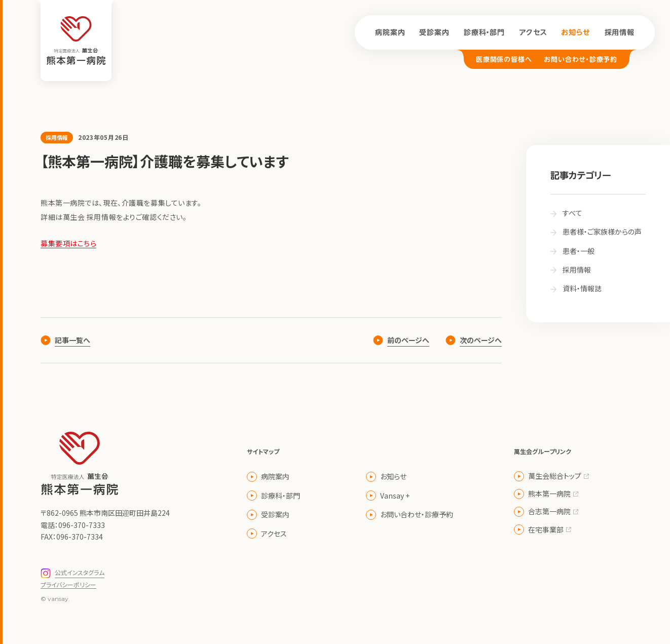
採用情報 (620, 32)
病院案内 (390, 32)
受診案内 (434, 32)
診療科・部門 (484, 32)
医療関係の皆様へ (504, 60)
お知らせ (575, 32)
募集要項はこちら (68, 243)
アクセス (533, 32)
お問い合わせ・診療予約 (581, 60)
